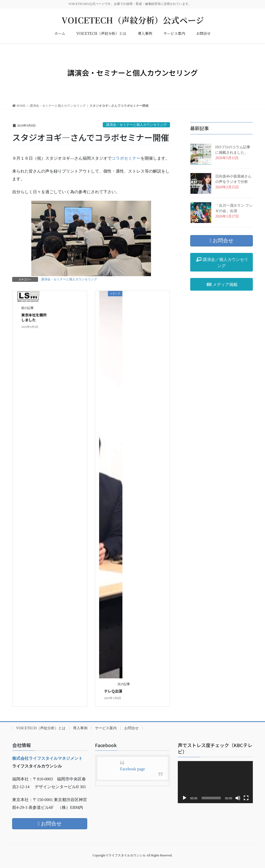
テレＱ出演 (113, 691)
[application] (215, 782)
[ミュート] (238, 798)
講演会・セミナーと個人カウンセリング (136, 125)
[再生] (185, 798)
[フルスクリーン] (246, 798)
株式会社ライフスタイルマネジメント (47, 758)
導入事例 (80, 728)
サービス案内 (106, 728)
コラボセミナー (126, 158)
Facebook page (132, 769)
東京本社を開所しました (34, 317)
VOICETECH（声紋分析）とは (41, 728)
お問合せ (131, 728)
